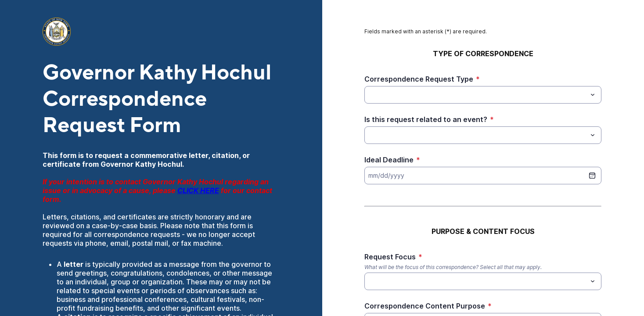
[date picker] (592, 176)
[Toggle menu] (593, 95)
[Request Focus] (370, 281)
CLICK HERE (198, 190)
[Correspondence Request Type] (476, 95)
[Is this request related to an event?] (476, 135)
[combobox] (483, 95)
